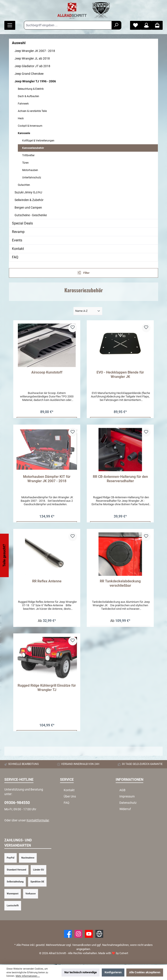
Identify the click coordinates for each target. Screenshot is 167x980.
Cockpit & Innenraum (30, 126)
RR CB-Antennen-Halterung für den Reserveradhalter (120, 479)
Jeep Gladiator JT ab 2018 (32, 66)
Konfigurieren (113, 972)
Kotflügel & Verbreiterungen (38, 141)
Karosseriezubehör (33, 148)
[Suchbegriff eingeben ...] (68, 25)
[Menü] (10, 25)
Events (17, 240)
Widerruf (125, 810)
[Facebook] (68, 934)
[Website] (99, 934)
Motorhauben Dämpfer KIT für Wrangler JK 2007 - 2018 (47, 479)
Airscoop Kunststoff (47, 372)
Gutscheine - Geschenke (31, 215)
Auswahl (19, 43)
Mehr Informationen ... (28, 976)
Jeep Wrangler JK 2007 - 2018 (35, 51)
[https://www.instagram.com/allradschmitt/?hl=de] (78, 934)
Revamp (18, 232)
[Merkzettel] (135, 25)
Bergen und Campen (28, 208)
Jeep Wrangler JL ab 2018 (32, 58)
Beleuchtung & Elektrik (31, 89)
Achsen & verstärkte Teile (32, 111)
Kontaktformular (38, 821)
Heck (21, 118)
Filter (84, 273)
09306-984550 (17, 803)
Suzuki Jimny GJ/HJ (28, 192)
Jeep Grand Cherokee (29, 74)
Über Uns (70, 797)
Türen (25, 163)
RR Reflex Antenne (47, 581)
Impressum (127, 797)
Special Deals (22, 223)
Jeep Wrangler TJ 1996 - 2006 (35, 81)
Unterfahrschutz (32, 178)
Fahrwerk (23, 104)
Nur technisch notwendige (81, 972)
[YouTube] (89, 934)
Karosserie (24, 133)
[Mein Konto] (146, 25)
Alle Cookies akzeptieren (145, 972)
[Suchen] (116, 25)
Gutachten (24, 185)
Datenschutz (128, 803)
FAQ (15, 257)
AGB (122, 791)
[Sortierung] (88, 311)
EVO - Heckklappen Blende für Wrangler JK (120, 375)
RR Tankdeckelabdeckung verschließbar (120, 584)
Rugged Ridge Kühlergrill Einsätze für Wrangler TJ (47, 688)
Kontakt (18, 249)
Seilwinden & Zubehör (29, 200)
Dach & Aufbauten (28, 96)
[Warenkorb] (157, 25)
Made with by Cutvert (113, 954)
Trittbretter (28, 155)
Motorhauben (30, 170)
